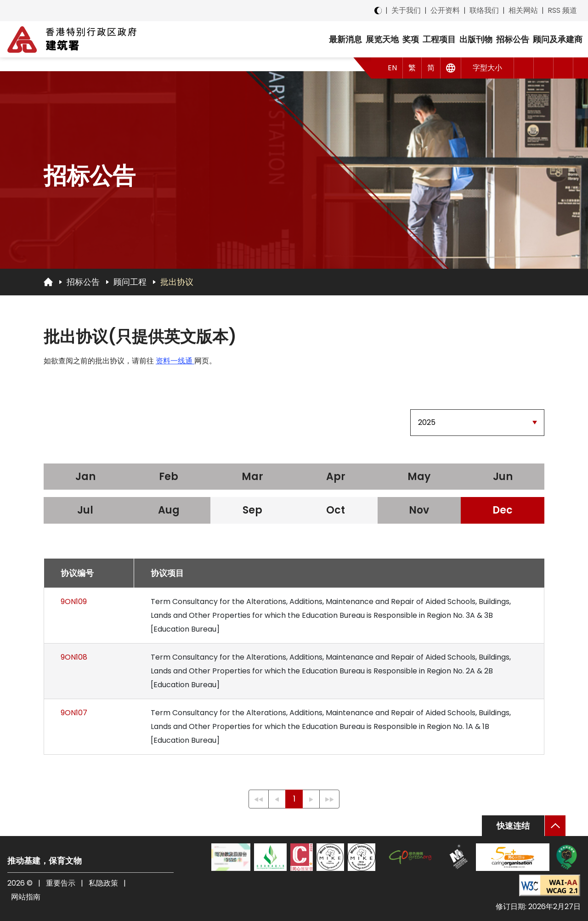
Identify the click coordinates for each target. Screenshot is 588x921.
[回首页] (48, 282)
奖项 (411, 39)
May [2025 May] (419, 477)
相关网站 (523, 10)
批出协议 (177, 282)
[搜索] (563, 68)
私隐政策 (103, 883)
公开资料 (445, 10)
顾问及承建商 (558, 39)
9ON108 (74, 657)
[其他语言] (451, 68)
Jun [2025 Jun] (503, 477)
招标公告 (513, 39)
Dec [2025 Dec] (503, 510)
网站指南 (26, 897)
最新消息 (345, 39)
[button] (524, 68)
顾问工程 (130, 282)
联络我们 (484, 10)
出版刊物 (476, 39)
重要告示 (61, 883)
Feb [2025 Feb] (169, 477)
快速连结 (513, 826)
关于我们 (406, 10)
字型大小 (487, 68)
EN (392, 68)
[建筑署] (72, 40)
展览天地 (382, 39)
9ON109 (74, 602)
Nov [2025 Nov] (419, 510)
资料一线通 (175, 361)
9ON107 (74, 713)
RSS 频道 (562, 10)
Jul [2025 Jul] (85, 510)
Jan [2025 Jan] (85, 477)
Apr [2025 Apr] (336, 477)
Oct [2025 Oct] (336, 510)
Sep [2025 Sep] (252, 510)
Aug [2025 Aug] (169, 510)
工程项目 (439, 39)
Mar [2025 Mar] (252, 477)
